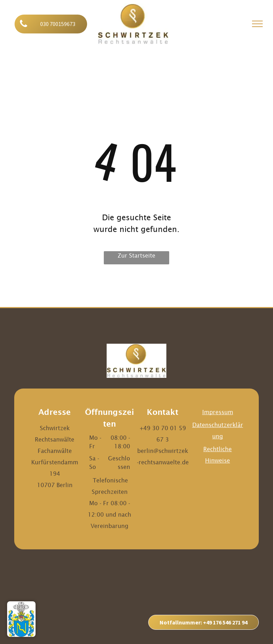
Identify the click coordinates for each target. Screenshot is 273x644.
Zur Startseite (136, 255)
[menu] (257, 24)
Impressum (218, 412)
